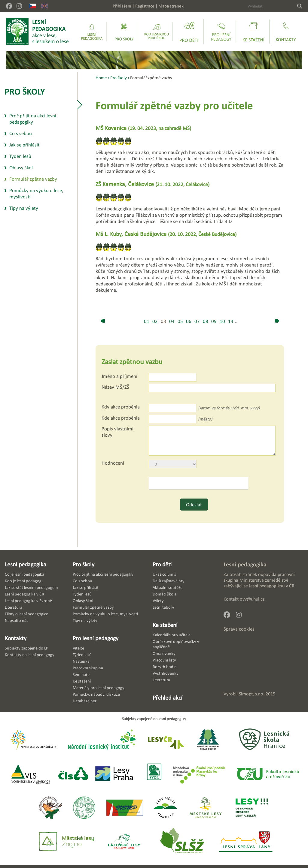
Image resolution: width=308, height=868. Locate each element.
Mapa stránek (171, 6)
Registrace (145, 6)
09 (214, 321)
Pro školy (25, 91)
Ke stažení (165, 625)
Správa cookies (239, 629)
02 (155, 321)
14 (231, 321)
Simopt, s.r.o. (252, 694)
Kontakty (16, 638)
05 (180, 321)
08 (206, 321)
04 (172, 321)
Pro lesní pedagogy (96, 638)
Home (101, 78)
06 (189, 321)
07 (197, 321)
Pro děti (162, 564)
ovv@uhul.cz (252, 599)
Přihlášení (122, 6)
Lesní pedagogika (26, 564)
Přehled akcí (168, 698)
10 (222, 321)
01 (147, 321)
